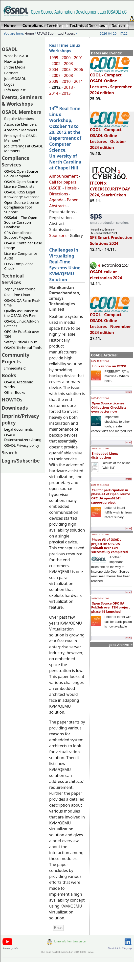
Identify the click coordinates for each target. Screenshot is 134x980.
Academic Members (21, 130)
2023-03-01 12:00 (100, 448)
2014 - (55, 93)
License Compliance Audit (21, 256)
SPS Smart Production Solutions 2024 (111, 238)
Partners (11, 73)
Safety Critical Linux (21, 342)
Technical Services (13, 279)
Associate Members (21, 124)
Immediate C (15, 368)
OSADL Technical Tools (23, 348)
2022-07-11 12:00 (100, 485)
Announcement (64, 176)
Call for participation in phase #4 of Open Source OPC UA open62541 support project (111, 496)
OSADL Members (21, 112)
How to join (14, 61)
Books (9, 375)
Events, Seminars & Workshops (22, 100)
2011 (78, 81)
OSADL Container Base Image (23, 245)
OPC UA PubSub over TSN (22, 334)
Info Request (15, 90)
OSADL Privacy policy (22, 445)
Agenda (56, 200)
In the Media (15, 67)
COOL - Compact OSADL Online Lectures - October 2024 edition (110, 136)
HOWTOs (12, 400)
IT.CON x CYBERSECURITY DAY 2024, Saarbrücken (110, 187)
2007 (56, 75)
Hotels (71, 188)
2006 (78, 70)
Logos (9, 84)
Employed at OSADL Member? (21, 138)
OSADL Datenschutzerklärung (23, 437)
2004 (54, 70)
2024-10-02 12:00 (100, 361)
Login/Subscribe (117, 26)
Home (47, 26)
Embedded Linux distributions (105, 455)
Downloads (15, 408)
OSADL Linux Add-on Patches (22, 324)
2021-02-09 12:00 (100, 598)
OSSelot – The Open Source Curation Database (21, 222)
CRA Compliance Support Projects (18, 235)
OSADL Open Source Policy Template (21, 174)
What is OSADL (17, 56)
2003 (68, 64)
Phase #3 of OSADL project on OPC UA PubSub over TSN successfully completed (110, 546)
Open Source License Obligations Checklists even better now (109, 407)
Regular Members (19, 119)
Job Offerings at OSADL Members (23, 148)
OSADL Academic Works (18, 384)
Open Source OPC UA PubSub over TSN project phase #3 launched (111, 607)
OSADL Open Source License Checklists (21, 184)
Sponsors (58, 235)
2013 (68, 87)
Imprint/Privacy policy (77, 26)
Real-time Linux (17, 295)
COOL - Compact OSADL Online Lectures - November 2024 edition (111, 321)
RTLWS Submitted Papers (56, 33)
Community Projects (16, 358)
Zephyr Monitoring (20, 289)
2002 (56, 64)
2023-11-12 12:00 (100, 398)
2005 (66, 70)
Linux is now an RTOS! (109, 366)
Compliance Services (16, 161)
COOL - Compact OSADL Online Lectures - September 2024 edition (111, 82)
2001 (78, 58)
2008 (68, 75)
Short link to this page (120, 948)
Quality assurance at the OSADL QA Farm (21, 313)
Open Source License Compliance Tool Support (22, 207)
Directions (59, 194)
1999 (54, 58)
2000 (66, 58)
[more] (129, 392)
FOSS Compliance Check (19, 266)
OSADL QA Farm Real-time (22, 303)
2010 (66, 81)
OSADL (10, 49)
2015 (66, 93)
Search (10, 453)
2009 (54, 81)
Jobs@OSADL (15, 79)
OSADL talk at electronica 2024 (110, 273)
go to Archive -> (121, 645)
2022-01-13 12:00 (100, 535)
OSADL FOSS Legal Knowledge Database (22, 194)
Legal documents (19, 429)
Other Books (15, 392)
